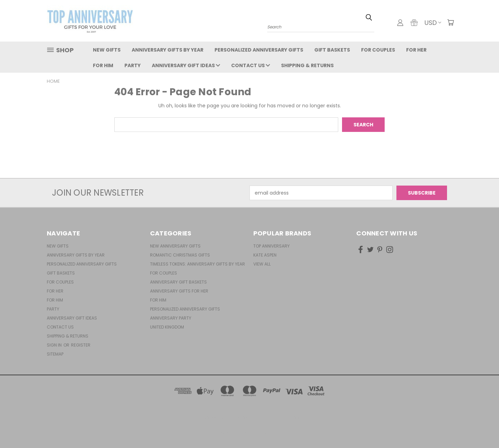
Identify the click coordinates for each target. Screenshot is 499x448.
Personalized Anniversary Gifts (259, 50)
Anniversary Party (171, 318)
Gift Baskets (332, 50)
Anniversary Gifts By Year (168, 50)
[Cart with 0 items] (450, 23)
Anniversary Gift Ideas (186, 65)
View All (262, 264)
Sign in (55, 345)
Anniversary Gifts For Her (179, 291)
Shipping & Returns (307, 65)
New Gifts (107, 50)
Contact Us (251, 65)
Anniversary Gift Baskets (178, 282)
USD (433, 23)
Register (81, 345)
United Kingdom (167, 327)
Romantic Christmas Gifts (180, 255)
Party (133, 65)
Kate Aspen (265, 255)
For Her (416, 50)
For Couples (378, 50)
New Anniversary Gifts (175, 246)
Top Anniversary (272, 246)
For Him (103, 65)
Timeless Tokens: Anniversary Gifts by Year (198, 264)
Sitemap (55, 354)
